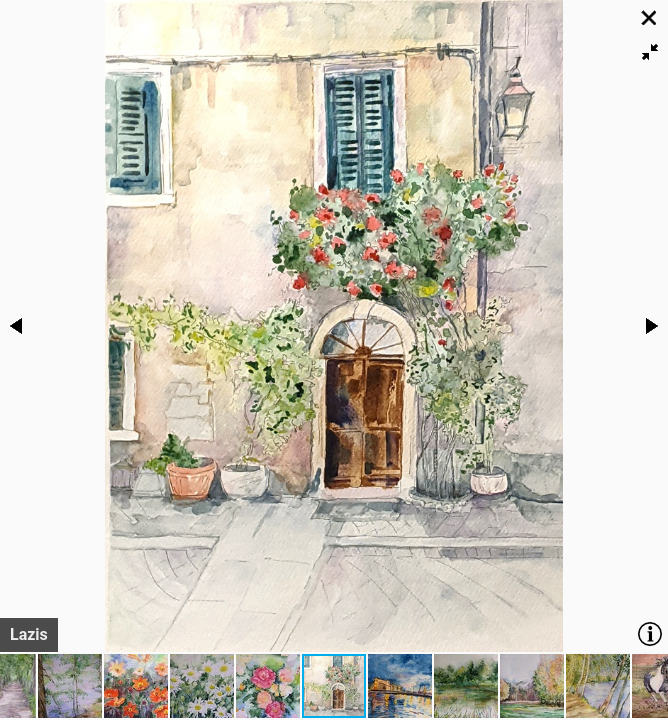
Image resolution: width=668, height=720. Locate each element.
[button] (650, 52)
